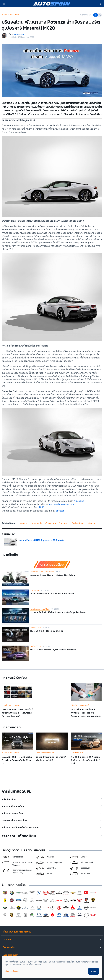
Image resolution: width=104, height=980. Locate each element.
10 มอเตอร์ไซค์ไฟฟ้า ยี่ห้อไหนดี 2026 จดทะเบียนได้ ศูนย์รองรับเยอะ (58, 612)
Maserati (24, 523)
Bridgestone (78, 523)
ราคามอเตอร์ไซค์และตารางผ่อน (43, 572)
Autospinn (79, 501)
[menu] (4, 4)
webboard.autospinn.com (61, 504)
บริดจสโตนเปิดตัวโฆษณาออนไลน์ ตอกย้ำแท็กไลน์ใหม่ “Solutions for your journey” (17, 713)
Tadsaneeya (19, 34)
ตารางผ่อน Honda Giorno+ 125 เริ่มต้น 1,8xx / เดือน (53, 575)
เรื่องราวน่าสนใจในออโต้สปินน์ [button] (17, 932)
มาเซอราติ (37, 523)
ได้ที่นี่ (42, 508)
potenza (91, 523)
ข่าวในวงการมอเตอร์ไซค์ (40, 609)
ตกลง (94, 971)
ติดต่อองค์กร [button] (9, 947)
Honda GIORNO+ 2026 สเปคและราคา (47, 631)
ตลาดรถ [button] (7, 939)
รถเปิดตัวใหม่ (36, 628)
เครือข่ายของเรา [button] (11, 955)
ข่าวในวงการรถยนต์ (11, 15)
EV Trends (35, 590)
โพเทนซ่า (64, 523)
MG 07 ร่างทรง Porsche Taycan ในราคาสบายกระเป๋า (53, 650)
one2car (60, 511)
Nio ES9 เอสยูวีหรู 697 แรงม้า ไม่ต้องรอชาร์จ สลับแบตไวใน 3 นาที (86, 760)
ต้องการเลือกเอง (12, 971)
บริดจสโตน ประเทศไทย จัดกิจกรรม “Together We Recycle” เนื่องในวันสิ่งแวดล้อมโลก (86, 714)
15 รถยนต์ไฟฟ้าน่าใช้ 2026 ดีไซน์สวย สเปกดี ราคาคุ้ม (52, 594)
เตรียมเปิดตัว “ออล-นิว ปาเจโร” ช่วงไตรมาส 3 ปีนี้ (51, 759)
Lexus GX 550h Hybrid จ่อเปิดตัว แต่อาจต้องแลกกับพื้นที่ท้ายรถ (17, 760)
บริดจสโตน (50, 523)
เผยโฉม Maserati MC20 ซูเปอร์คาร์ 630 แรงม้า (42, 540)
